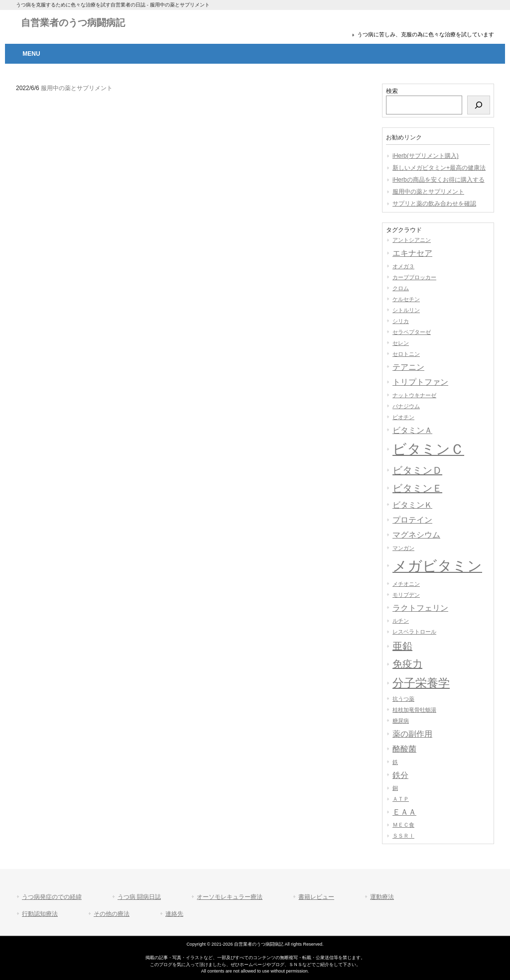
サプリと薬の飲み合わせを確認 (434, 204)
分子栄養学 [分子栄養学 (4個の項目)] (421, 683)
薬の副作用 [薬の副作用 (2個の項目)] (412, 734)
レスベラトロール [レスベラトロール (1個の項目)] (414, 632)
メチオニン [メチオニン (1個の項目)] (406, 584)
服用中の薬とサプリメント (428, 192)
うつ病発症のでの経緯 (52, 897)
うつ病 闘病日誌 (139, 897)
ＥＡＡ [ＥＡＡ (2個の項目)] (404, 812)
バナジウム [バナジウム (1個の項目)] (406, 406)
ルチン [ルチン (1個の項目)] (401, 621)
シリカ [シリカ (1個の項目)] (401, 321)
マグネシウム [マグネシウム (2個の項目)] (416, 535)
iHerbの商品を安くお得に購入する (439, 180)
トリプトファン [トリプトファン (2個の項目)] (420, 382)
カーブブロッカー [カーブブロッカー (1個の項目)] (414, 277)
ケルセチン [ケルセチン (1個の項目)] (406, 299)
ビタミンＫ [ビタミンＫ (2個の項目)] (412, 505)
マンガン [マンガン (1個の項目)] (403, 548)
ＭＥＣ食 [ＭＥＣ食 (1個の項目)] (403, 825)
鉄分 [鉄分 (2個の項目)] (400, 775)
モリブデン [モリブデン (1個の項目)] (406, 595)
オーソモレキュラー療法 (230, 897)
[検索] (479, 105)
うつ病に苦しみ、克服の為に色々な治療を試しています (426, 34)
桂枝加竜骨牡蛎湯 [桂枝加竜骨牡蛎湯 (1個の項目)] (414, 710)
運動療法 (382, 897)
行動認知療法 (40, 914)
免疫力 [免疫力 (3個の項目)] (407, 664)
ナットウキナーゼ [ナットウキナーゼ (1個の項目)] (414, 395)
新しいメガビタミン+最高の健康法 (439, 168)
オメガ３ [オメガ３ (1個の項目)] (403, 266)
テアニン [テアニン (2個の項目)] (408, 367)
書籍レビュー (316, 897)
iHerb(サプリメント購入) (426, 156)
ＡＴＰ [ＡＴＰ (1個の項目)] (401, 799)
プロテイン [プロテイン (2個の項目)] (412, 520)
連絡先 (174, 914)
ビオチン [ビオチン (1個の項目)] (403, 417)
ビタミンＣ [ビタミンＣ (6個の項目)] (428, 449)
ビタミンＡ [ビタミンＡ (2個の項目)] (412, 430)
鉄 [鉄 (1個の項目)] (395, 762)
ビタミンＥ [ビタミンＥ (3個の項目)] (417, 488)
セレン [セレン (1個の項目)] (401, 343)
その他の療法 (112, 914)
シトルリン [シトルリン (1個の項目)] (406, 310)
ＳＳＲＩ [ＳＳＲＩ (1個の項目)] (403, 836)
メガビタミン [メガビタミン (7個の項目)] (437, 566)
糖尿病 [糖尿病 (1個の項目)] (401, 721)
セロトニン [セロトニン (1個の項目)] (406, 354)
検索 (392, 91)
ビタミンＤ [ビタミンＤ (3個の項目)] (417, 470)
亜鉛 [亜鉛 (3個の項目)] (402, 646)
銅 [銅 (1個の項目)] (395, 788)
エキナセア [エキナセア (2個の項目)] (412, 253)
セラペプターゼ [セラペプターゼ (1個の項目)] (412, 332)
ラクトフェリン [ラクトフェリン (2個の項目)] (420, 608)
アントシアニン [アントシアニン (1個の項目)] (412, 240)
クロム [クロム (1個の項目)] (401, 288)
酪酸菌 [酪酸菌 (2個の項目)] (404, 749)
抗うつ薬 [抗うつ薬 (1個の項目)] (403, 699)
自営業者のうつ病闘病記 (73, 23)
